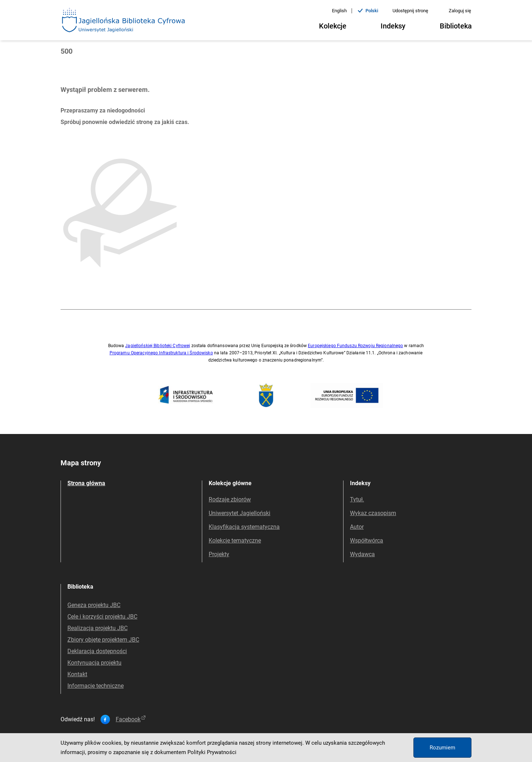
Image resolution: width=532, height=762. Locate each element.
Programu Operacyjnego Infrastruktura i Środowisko (161, 353)
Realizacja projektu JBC (97, 628)
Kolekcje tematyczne (235, 541)
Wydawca (362, 554)
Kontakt (77, 674)
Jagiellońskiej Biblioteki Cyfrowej (158, 346)
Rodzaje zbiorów (230, 499)
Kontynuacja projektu (94, 663)
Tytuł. (357, 499)
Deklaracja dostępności (97, 651)
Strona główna (86, 483)
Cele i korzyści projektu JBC (102, 617)
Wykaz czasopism (373, 513)
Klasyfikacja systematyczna (244, 527)
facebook (131, 719)
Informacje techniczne (96, 686)
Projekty (219, 554)
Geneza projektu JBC (94, 605)
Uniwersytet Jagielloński (240, 513)
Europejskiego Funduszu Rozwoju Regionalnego (355, 346)
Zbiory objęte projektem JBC (103, 640)
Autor (357, 527)
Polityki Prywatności (212, 752)
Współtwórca (367, 541)
